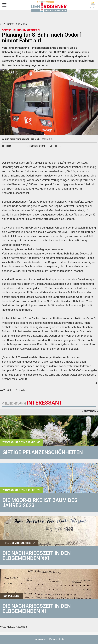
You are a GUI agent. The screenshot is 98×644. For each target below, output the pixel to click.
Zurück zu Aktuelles (13, 24)
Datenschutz (57, 639)
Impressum (41, 639)
